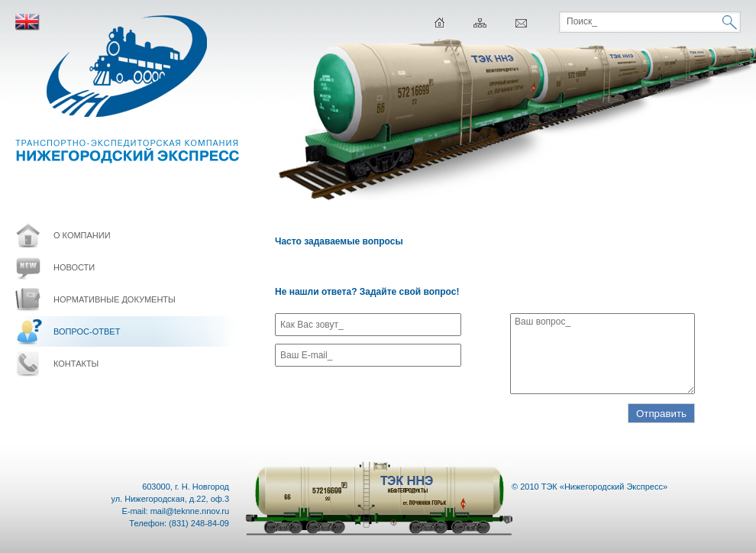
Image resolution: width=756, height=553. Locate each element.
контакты (76, 364)
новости (74, 267)
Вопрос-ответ (87, 331)
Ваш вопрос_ (603, 354)
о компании (82, 235)
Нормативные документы (115, 299)
